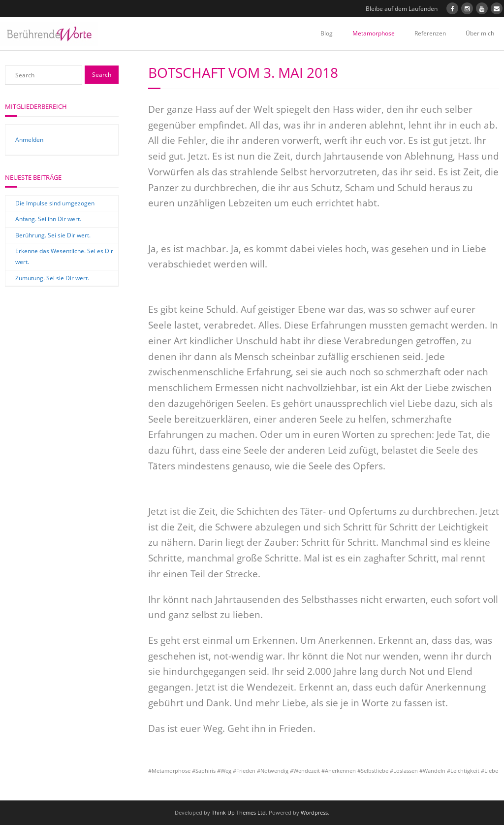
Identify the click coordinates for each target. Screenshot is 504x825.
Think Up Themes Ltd (239, 812)
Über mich (480, 33)
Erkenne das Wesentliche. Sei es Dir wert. (64, 256)
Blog (327, 33)
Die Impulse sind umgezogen (55, 203)
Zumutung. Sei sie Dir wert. (52, 278)
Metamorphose (374, 33)
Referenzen (430, 33)
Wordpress (314, 812)
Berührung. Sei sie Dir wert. (53, 235)
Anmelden (29, 140)
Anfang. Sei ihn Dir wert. (48, 219)
